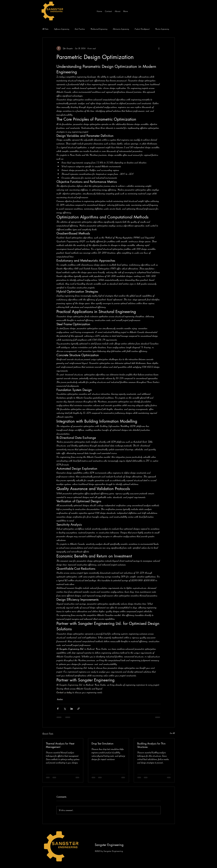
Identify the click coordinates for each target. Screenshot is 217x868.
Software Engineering (62, 29)
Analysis (60, 699)
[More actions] (159, 48)
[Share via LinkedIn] (72, 709)
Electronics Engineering (121, 29)
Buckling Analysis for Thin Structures (151, 745)
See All (172, 733)
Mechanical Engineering (99, 29)
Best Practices (80, 29)
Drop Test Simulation (103, 743)
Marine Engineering (162, 29)
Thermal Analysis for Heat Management (60, 745)
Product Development (142, 29)
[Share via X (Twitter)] (65, 709)
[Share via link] (79, 709)
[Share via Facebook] (58, 709)
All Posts (45, 29)
